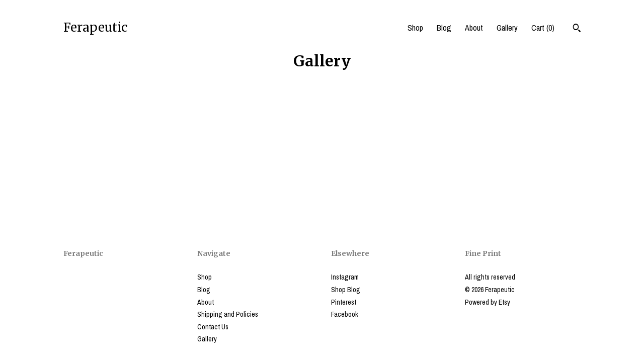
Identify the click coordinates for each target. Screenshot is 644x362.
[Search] (577, 29)
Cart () (543, 28)
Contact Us (213, 327)
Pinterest (344, 302)
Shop (415, 28)
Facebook (345, 314)
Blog (444, 28)
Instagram (345, 277)
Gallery (507, 28)
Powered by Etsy (488, 302)
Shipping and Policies (228, 314)
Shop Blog (346, 290)
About (474, 28)
